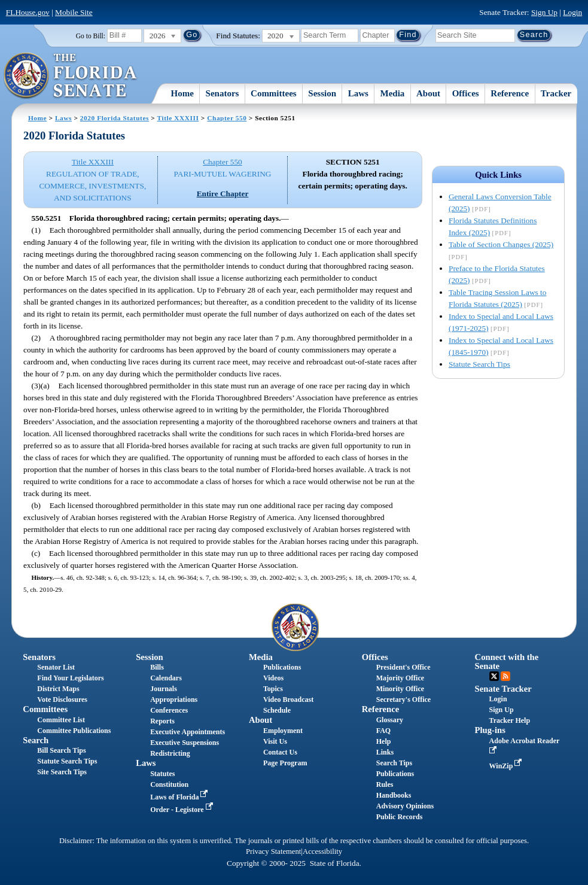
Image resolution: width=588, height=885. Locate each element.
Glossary (390, 720)
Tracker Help (510, 720)
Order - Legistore (183, 810)
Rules (385, 784)
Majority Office (400, 678)
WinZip (507, 766)
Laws (358, 93)
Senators (223, 93)
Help (384, 741)
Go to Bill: (91, 36)
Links (385, 752)
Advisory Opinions (405, 806)
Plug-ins (490, 730)
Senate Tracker (503, 689)
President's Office (403, 667)
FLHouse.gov (28, 12)
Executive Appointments (188, 732)
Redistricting (170, 753)
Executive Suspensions (185, 743)
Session (322, 93)
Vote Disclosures (62, 700)
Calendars (166, 678)
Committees (274, 93)
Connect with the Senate (507, 662)
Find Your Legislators (70, 678)
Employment (283, 731)
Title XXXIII (178, 118)
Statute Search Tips (479, 364)
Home (182, 93)
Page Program (285, 763)
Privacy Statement (273, 851)
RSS (505, 676)
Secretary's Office (403, 700)
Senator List (56, 667)
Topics (273, 689)
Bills (157, 667)
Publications (282, 667)
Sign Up (544, 12)
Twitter (494, 676)
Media (393, 93)
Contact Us (280, 752)
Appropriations (174, 700)
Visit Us (275, 741)
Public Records (400, 817)
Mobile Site (74, 12)
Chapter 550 (227, 118)
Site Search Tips (62, 772)
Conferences (169, 710)
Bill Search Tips (61, 750)
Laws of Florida (180, 797)
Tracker (556, 93)
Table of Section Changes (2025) (501, 244)
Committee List (61, 720)
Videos (273, 678)
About (428, 93)
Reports (162, 721)
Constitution (169, 784)
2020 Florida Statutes (115, 118)
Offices (466, 93)
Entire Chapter (223, 194)
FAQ (383, 731)
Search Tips (394, 763)
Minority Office (400, 689)
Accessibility (322, 851)
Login (572, 12)
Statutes (162, 774)
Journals (164, 689)
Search (36, 740)
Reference (510, 93)
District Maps (58, 689)
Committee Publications (74, 731)
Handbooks (394, 795)
